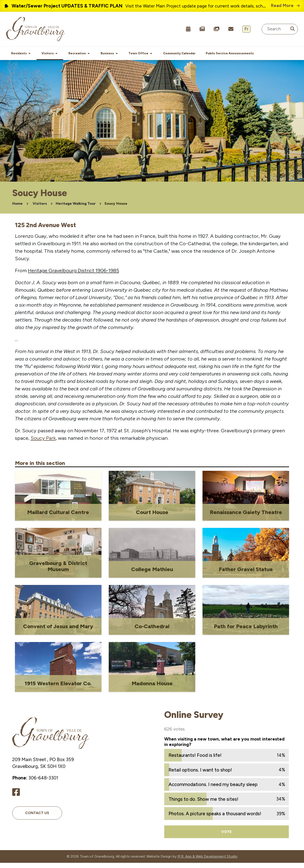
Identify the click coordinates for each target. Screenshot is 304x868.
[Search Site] (280, 29)
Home (17, 209)
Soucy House (116, 209)
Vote (227, 837)
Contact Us (37, 818)
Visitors (40, 209)
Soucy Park (43, 443)
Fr (246, 29)
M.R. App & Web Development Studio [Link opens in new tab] (207, 862)
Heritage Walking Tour (76, 209)
